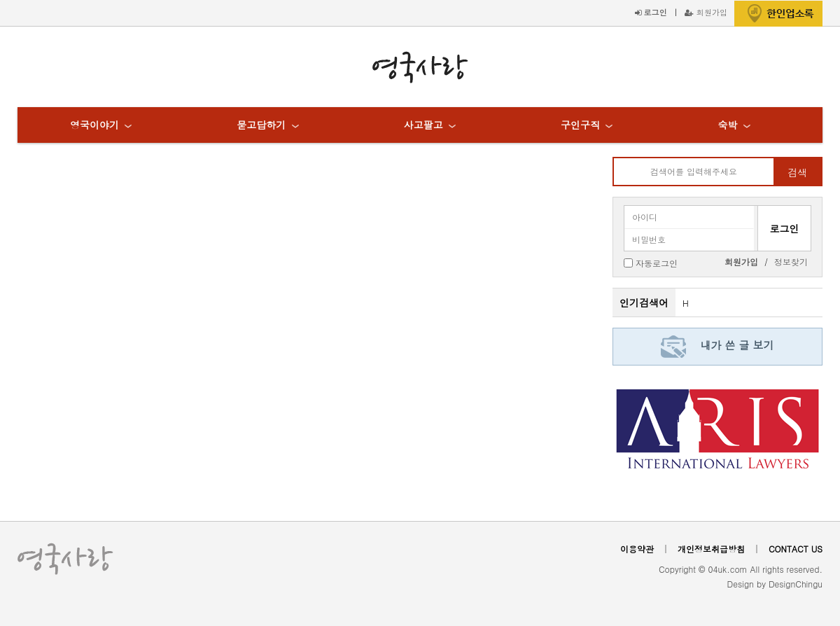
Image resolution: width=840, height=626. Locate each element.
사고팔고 (423, 125)
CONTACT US (796, 549)
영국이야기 (94, 125)
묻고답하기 (261, 125)
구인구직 (580, 125)
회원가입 (706, 12)
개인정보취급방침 (711, 549)
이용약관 (637, 549)
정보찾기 (791, 262)
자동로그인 (657, 262)
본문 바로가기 (0, 0)
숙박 (727, 125)
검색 (797, 172)
